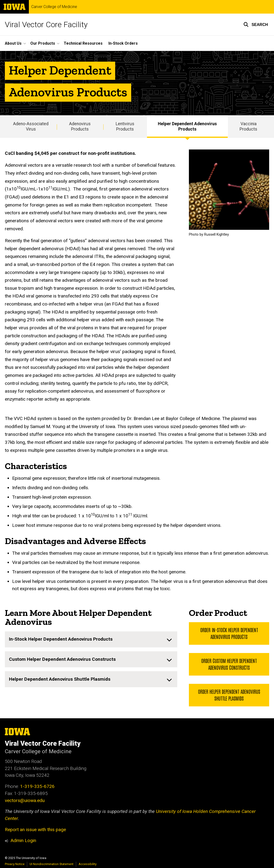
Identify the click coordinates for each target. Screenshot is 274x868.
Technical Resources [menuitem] (83, 43)
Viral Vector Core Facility (46, 25)
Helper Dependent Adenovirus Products (187, 127)
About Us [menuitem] (13, 43)
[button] (256, 25)
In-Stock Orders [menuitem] (123, 43)
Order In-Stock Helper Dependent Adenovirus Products (229, 633)
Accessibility (88, 864)
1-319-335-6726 (37, 786)
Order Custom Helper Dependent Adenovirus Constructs (229, 664)
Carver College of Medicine (54, 7)
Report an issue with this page (35, 830)
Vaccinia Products (248, 127)
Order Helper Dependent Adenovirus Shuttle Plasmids (229, 695)
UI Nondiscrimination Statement (52, 864)
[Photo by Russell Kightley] (229, 190)
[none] (91, 639)
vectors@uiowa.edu (25, 800)
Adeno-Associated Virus (31, 127)
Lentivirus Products (125, 127)
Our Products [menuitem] (43, 43)
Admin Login (23, 840)
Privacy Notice (15, 864)
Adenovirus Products (80, 127)
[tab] (91, 639)
